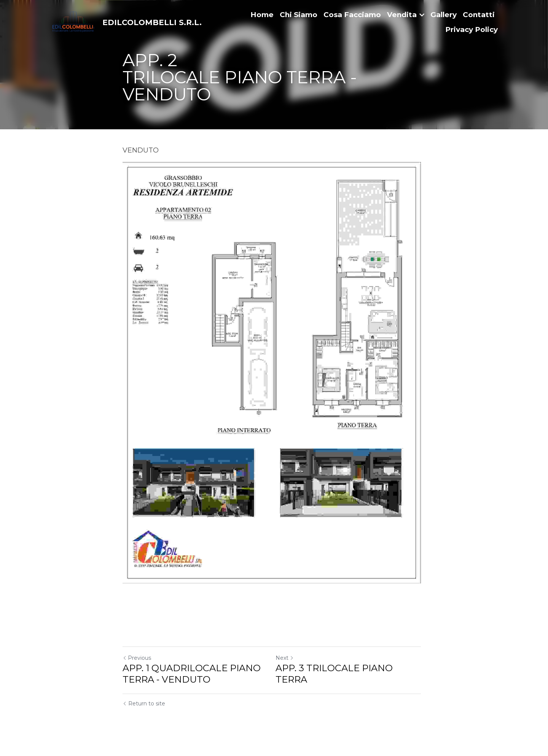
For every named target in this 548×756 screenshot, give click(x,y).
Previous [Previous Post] (137, 664)
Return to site (144, 710)
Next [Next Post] (287, 664)
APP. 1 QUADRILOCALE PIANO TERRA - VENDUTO (192, 680)
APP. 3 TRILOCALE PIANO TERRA (336, 680)
